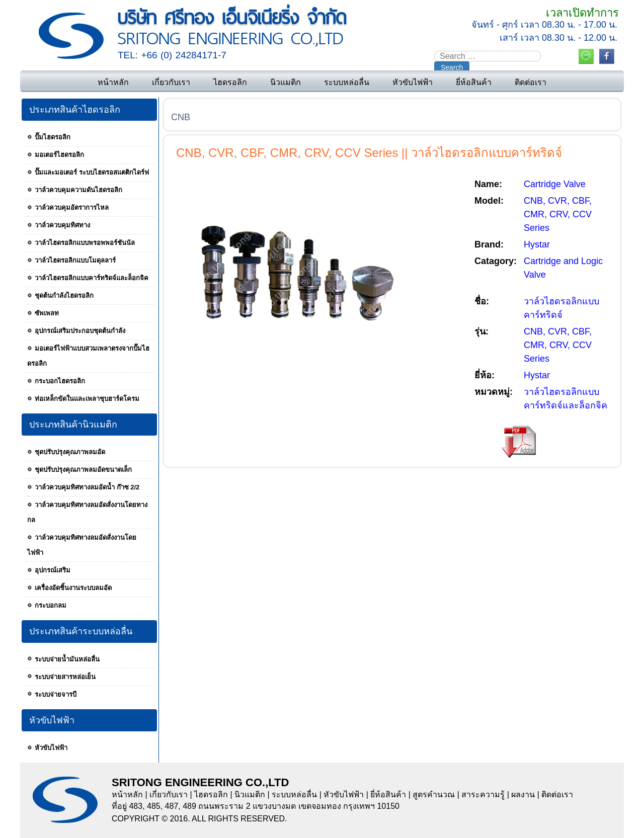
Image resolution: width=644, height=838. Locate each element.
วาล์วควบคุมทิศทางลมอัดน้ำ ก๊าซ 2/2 (87, 487)
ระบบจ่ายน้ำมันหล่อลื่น (67, 659)
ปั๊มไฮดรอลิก (53, 137)
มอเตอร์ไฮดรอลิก (59, 155)
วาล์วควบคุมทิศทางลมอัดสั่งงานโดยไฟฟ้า (82, 545)
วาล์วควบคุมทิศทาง (62, 225)
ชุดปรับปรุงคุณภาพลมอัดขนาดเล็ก (83, 470)
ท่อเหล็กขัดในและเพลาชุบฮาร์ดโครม (87, 399)
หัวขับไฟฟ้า (413, 82)
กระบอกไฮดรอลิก (60, 381)
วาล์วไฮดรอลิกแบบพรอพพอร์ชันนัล (85, 243)
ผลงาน (523, 794)
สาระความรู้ (483, 794)
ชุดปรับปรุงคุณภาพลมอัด (70, 452)
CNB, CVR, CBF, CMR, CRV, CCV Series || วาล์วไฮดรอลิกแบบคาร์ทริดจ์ (369, 153)
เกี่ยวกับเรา (171, 82)
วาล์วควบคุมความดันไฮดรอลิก (78, 190)
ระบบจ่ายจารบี (56, 694)
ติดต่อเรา (531, 82)
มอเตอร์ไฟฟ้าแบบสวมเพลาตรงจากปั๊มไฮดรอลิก (88, 356)
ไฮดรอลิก (230, 82)
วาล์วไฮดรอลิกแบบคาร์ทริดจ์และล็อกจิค (92, 278)
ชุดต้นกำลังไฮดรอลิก (64, 296)
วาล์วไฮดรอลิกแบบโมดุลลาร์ (75, 260)
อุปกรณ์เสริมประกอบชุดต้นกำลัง (80, 331)
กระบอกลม (51, 605)
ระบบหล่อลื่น (347, 82)
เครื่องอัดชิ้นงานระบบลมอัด (73, 588)
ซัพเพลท (47, 313)
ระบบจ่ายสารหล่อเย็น (65, 677)
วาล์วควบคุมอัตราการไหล (72, 207)
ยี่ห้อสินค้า (474, 82)
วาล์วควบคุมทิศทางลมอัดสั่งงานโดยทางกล (87, 512)
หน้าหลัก (113, 82)
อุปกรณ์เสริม (53, 570)
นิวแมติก (286, 82)
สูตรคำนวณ (434, 794)
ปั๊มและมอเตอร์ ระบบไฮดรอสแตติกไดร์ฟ (92, 172)
